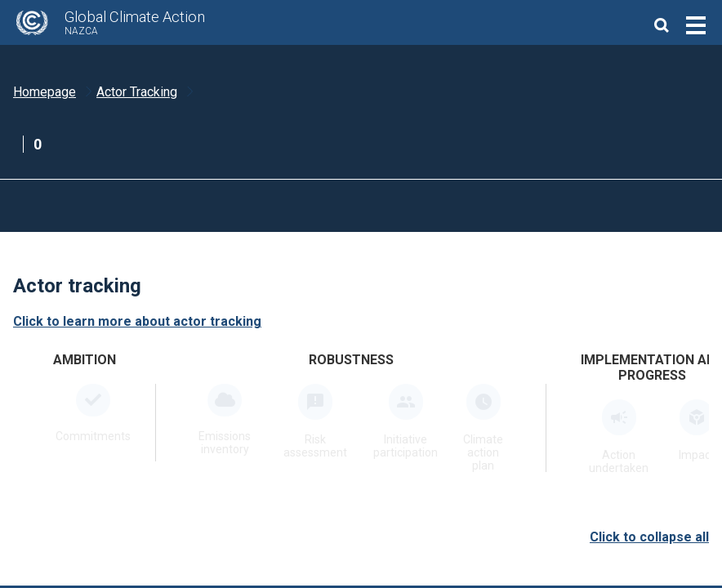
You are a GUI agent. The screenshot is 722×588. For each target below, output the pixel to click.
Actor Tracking (137, 92)
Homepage (45, 92)
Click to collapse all (649, 537)
